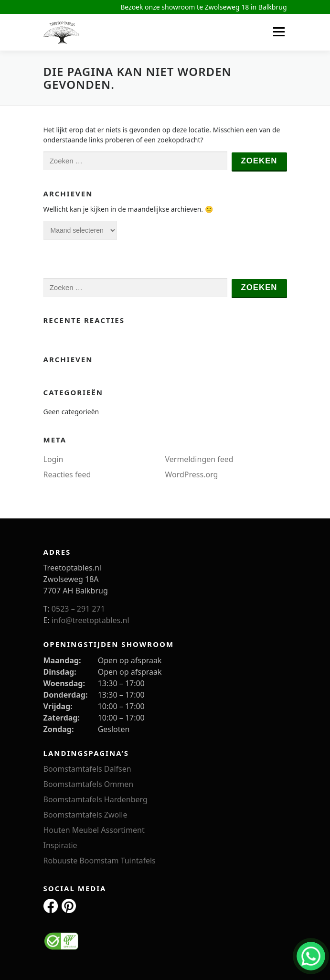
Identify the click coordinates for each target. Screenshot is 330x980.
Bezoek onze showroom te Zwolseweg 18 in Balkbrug (203, 7)
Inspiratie (60, 845)
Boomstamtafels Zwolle (85, 815)
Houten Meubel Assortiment (94, 830)
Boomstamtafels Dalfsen (87, 769)
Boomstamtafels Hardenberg (96, 799)
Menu (279, 32)
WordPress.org (192, 474)
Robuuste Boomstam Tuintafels (100, 861)
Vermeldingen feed (199, 459)
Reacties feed (67, 474)
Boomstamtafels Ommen (89, 784)
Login (53, 459)
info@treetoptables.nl (90, 620)
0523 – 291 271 (78, 609)
